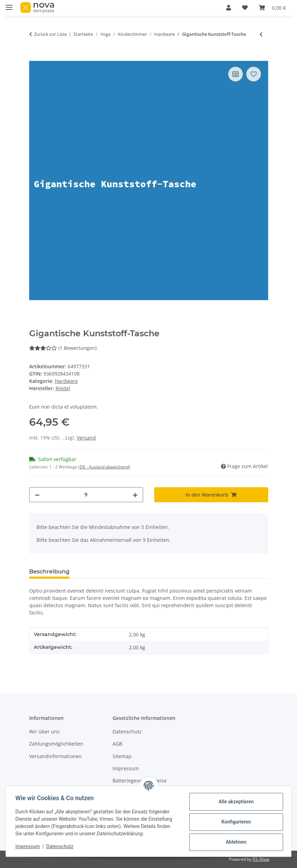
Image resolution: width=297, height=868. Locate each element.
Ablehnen (234, 842)
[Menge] (86, 495)
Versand (86, 438)
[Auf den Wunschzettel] (254, 74)
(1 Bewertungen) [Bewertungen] (63, 348)
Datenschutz (61, 846)
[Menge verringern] (37, 495)
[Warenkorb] (272, 8)
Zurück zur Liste (50, 34)
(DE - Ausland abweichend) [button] (104, 467)
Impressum (29, 846)
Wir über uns (44, 732)
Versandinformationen (55, 756)
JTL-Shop (261, 859)
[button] (229, 8)
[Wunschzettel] (245, 8)
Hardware (66, 381)
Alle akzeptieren (234, 802)
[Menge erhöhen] (135, 495)
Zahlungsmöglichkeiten (56, 744)
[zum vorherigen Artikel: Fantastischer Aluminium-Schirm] (261, 34)
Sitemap (122, 756)
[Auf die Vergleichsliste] (236, 74)
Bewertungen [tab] (101, 572)
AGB (117, 744)
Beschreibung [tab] (49, 572)
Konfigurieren (234, 822)
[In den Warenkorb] (35, 57)
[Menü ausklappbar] (9, 4)
